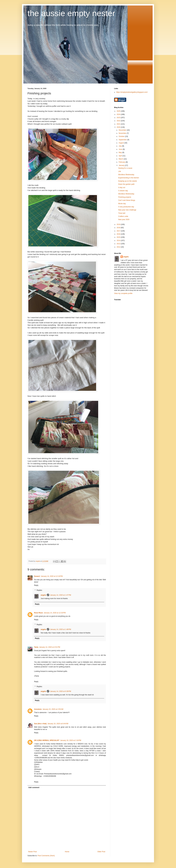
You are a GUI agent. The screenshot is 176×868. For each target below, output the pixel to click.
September (123, 140)
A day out (122, 188)
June (121, 149)
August (121, 143)
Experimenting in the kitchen (129, 178)
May (120, 152)
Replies (39, 590)
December (123, 130)
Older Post (101, 852)
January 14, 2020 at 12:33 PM (55, 613)
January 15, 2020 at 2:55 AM (53, 709)
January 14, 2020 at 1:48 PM (61, 629)
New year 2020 (124, 220)
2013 (119, 244)
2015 (119, 237)
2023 (119, 118)
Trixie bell (122, 213)
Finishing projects (125, 197)
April (121, 156)
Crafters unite (123, 216)
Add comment (34, 788)
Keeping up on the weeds (128, 181)
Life (120, 171)
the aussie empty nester (71, 13)
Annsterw (38, 709)
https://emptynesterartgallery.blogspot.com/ (132, 92)
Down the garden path (126, 184)
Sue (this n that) (40, 724)
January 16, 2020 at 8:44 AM (58, 724)
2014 (119, 241)
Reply (36, 585)
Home (67, 852)
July (120, 146)
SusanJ (37, 576)
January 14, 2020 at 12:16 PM (52, 576)
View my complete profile (123, 293)
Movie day (122, 204)
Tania (36, 647)
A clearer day (123, 191)
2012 (119, 247)
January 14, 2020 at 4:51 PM (50, 647)
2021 (119, 124)
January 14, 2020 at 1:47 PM (61, 595)
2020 (119, 127)
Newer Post (32, 852)
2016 (119, 234)
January (122, 165)
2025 (119, 111)
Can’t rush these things (127, 200)
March (121, 159)
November (123, 133)
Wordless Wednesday (126, 175)
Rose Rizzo (38, 613)
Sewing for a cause (125, 168)
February (122, 162)
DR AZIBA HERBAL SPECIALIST (47, 740)
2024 (119, 114)
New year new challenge (127, 210)
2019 (119, 224)
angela (43, 595)
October (122, 136)
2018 (119, 228)
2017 (119, 231)
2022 (119, 121)
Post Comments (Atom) (46, 856)
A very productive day (126, 207)
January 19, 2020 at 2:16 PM (71, 740)
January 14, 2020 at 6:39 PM (61, 691)
